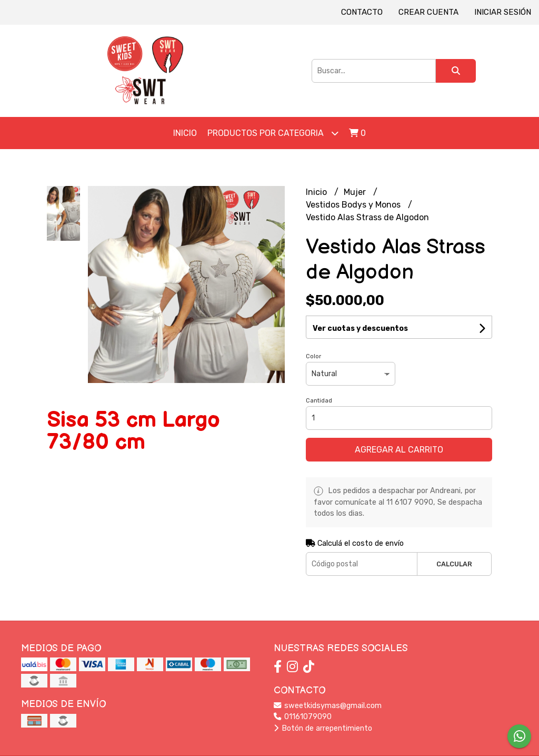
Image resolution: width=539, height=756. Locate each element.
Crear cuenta (428, 12)
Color (313, 356)
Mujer (356, 192)
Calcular (454, 564)
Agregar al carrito (399, 450)
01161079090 (303, 717)
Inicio (185, 133)
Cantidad (319, 401)
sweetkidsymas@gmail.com (328, 706)
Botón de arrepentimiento (323, 728)
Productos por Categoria (273, 133)
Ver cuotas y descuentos (360, 328)
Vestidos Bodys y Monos (354, 205)
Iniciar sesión (503, 12)
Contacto (362, 12)
